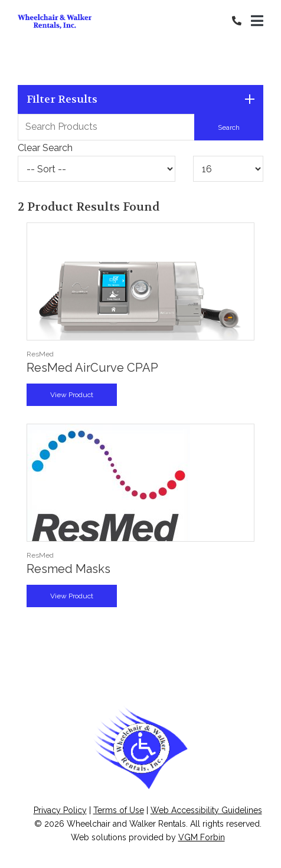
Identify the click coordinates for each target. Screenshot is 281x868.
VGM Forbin (202, 837)
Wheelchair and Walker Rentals (126, 824)
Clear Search (45, 148)
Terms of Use (119, 810)
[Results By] (228, 169)
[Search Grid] (140, 127)
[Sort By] (97, 169)
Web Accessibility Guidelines (206, 810)
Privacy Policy (60, 810)
